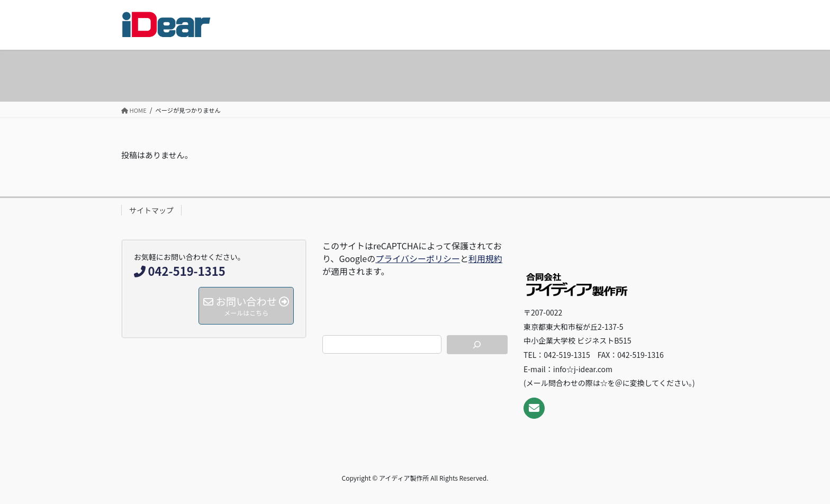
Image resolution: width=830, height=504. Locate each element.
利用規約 (485, 258)
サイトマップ (151, 210)
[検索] (477, 345)
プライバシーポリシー (418, 258)
